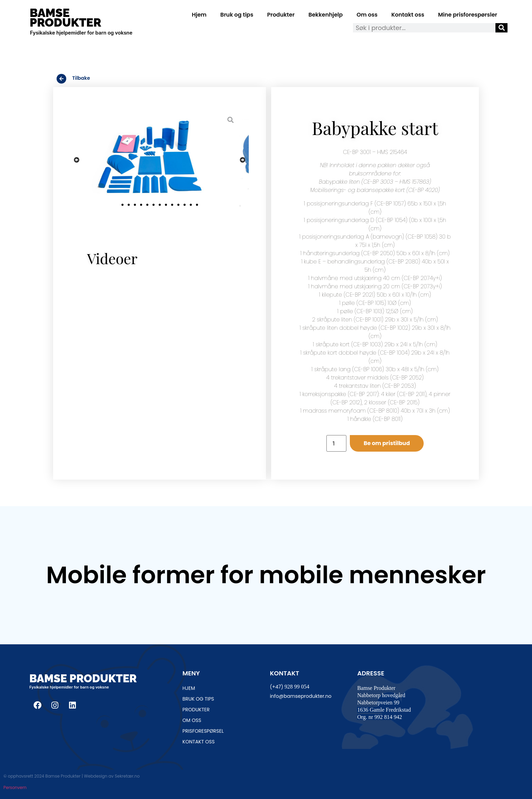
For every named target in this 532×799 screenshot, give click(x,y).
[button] (77, 160)
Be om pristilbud (387, 443)
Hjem (199, 15)
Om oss (367, 15)
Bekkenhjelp (326, 15)
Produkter (281, 15)
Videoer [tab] (112, 258)
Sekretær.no (127, 776)
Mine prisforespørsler (468, 15)
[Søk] (501, 28)
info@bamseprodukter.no (301, 696)
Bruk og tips (237, 15)
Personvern (15, 787)
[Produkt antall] (336, 443)
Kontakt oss (408, 15)
